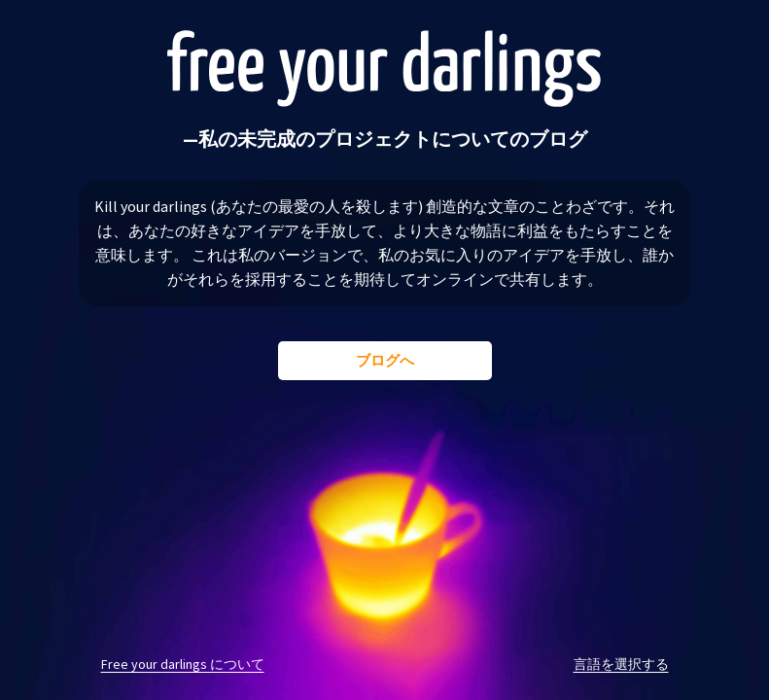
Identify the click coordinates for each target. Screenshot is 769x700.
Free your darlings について (183, 664)
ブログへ (385, 360)
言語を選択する (621, 664)
